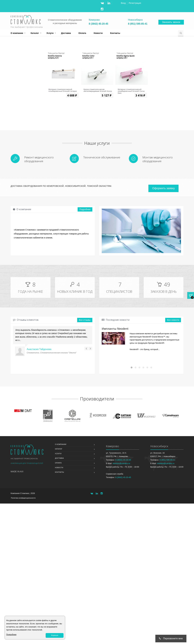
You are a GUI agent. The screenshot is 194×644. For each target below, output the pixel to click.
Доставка (66, 33)
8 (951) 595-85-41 (138, 24)
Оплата (82, 33)
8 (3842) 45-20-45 (99, 24)
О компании (17, 33)
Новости (98, 33)
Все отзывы (85, 320)
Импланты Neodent (115, 329)
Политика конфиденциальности (23, 498)
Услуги (50, 33)
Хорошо (55, 635)
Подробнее (85, 209)
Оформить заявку (163, 188)
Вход (123, 3)
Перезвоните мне (171, 638)
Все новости (173, 320)
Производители (97, 399)
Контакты (115, 33)
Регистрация (135, 3)
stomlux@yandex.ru (121, 463)
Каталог (35, 33)
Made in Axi (17, 471)
